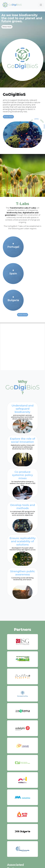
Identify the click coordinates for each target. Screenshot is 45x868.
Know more (7, 27)
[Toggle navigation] (41, 5)
